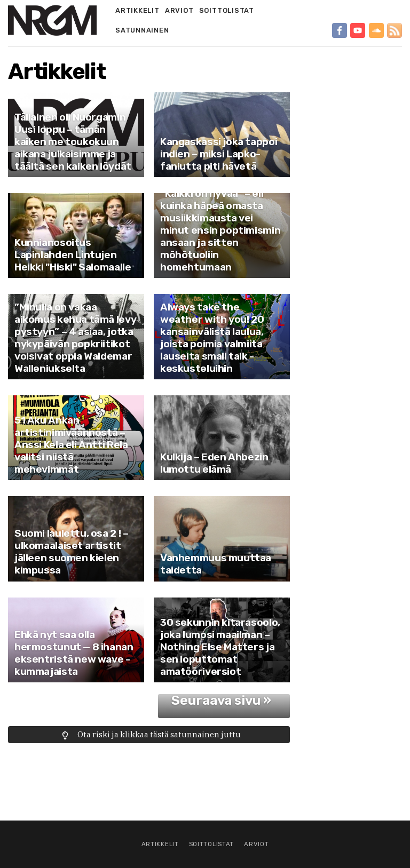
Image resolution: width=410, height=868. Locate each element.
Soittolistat (227, 10)
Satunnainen (142, 30)
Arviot (179, 10)
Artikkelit (137, 10)
